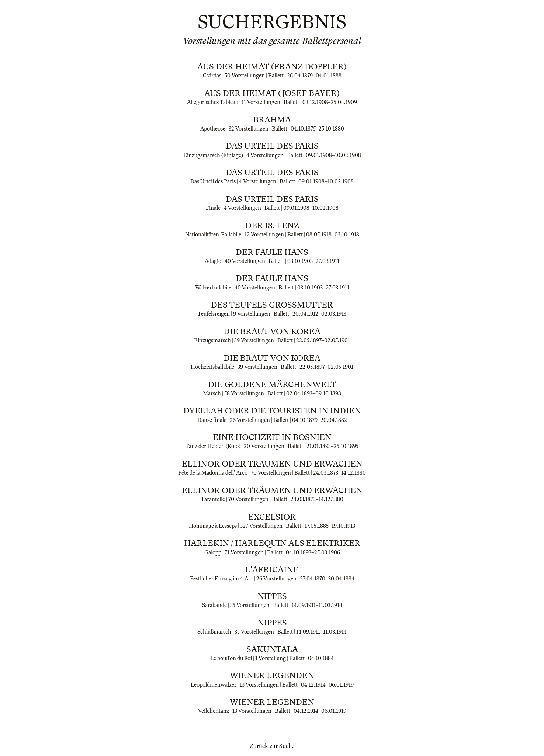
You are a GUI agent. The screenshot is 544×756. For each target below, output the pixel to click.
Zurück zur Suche (272, 746)
